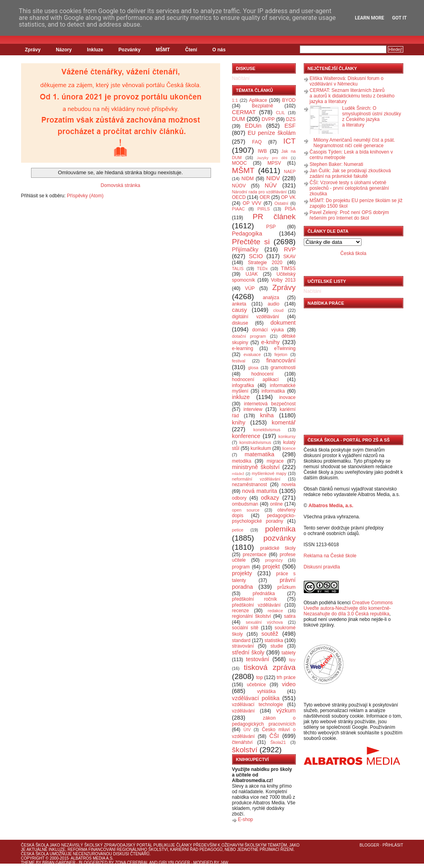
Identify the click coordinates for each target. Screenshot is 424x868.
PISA (290, 209)
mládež (238, 474)
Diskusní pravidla (322, 567)
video (289, 684)
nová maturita (260, 491)
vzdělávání (243, 711)
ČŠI (274, 736)
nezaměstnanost (250, 485)
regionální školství (252, 616)
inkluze (241, 397)
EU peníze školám (272, 133)
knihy (239, 422)
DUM (239, 119)
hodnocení (262, 374)
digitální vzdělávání (256, 317)
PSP (271, 227)
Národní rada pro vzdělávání (259, 192)
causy (240, 310)
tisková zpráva (270, 667)
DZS (291, 119)
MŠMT (163, 50)
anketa (239, 304)
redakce (275, 611)
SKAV (289, 257)
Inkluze (95, 50)
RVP (290, 249)
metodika (242, 461)
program (241, 567)
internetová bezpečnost (270, 404)
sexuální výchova (264, 622)
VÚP (250, 288)
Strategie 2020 (265, 263)
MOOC (239, 163)
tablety (288, 653)
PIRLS (263, 209)
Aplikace (258, 100)
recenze (241, 611)
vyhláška (267, 691)
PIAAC (238, 209)
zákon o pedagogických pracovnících (264, 721)
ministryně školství (256, 467)
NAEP (290, 171)
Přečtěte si (251, 242)
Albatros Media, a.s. (331, 506)
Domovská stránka (120, 185)
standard (241, 640)
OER (265, 197)
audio (273, 304)
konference (246, 436)
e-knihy (270, 342)
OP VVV (252, 203)
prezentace (255, 555)
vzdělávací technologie (258, 705)
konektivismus (267, 430)
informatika (273, 391)
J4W (224, 863)
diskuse (240, 323)
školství (245, 750)
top (259, 677)
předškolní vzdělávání (256, 605)
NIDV (273, 178)
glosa (253, 368)
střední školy (248, 652)
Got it (400, 18)
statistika (274, 640)
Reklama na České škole (330, 556)
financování (281, 360)
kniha (267, 415)
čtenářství (242, 742)
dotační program (249, 336)
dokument (283, 323)
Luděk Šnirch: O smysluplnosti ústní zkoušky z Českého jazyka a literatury (371, 117)
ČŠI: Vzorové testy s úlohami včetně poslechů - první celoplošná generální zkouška (349, 188)
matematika (260, 454)
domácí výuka (268, 330)
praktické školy (278, 548)
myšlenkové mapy (269, 473)
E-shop (246, 819)
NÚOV (239, 186)
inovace (287, 397)
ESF (290, 126)
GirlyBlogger (175, 863)
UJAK (252, 274)
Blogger (369, 845)
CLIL (280, 113)
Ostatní (281, 203)
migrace (275, 461)
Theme (28, 863)
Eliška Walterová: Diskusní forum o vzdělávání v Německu (347, 81)
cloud (278, 310)
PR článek (274, 217)
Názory (64, 50)
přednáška (264, 594)
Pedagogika (247, 234)
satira (290, 616)
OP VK (288, 197)
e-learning (243, 348)
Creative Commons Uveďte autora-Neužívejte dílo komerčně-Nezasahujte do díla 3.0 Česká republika (348, 608)
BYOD (289, 100)
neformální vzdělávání (256, 479)
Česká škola (353, 253)
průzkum (287, 587)
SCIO (256, 256)
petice (238, 530)
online (276, 504)
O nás (219, 50)
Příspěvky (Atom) (85, 196)
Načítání (241, 78)
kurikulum (261, 448)
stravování (243, 646)
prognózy (274, 560)
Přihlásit (393, 845)
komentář (284, 422)
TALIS (238, 269)
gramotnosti (283, 368)
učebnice (256, 685)
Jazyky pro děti (272, 158)
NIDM (247, 179)
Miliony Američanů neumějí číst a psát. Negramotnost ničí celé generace (354, 143)
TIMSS (288, 269)
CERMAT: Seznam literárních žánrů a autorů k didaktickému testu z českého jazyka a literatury (352, 96)
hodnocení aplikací (256, 380)
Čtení (191, 50)
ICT (290, 141)
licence (289, 448)
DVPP (268, 119)
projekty (242, 573)
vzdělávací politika (256, 698)
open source (246, 510)
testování (258, 659)
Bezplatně (262, 106)
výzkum (286, 710)
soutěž (270, 634)
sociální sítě (245, 628)
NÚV (271, 185)
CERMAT (244, 112)
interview (253, 409)
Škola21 (278, 742)
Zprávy (33, 50)
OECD (239, 197)
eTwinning (285, 348)
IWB (262, 151)
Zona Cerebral (132, 863)
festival (239, 361)
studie (277, 646)
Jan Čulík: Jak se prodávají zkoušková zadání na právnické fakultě (350, 173)
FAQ (257, 142)
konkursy (287, 436)
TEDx (262, 269)
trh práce (286, 677)
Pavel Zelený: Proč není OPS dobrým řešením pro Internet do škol (349, 215)
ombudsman (245, 504)
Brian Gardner (59, 863)
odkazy (270, 498)
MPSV (274, 163)
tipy (292, 660)
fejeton (281, 354)
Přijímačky (245, 249)
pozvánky (279, 538)
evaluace (252, 354)
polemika (280, 529)
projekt (271, 566)
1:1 (235, 100)
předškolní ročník (255, 599)
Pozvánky (130, 50)
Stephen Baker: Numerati (337, 164)
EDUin (253, 126)
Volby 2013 (283, 280)
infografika (243, 385)
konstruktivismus (255, 442)
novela (288, 485)
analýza (271, 298)
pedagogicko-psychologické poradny (264, 518)
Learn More (369, 18)
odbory (239, 498)
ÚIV (247, 730)
